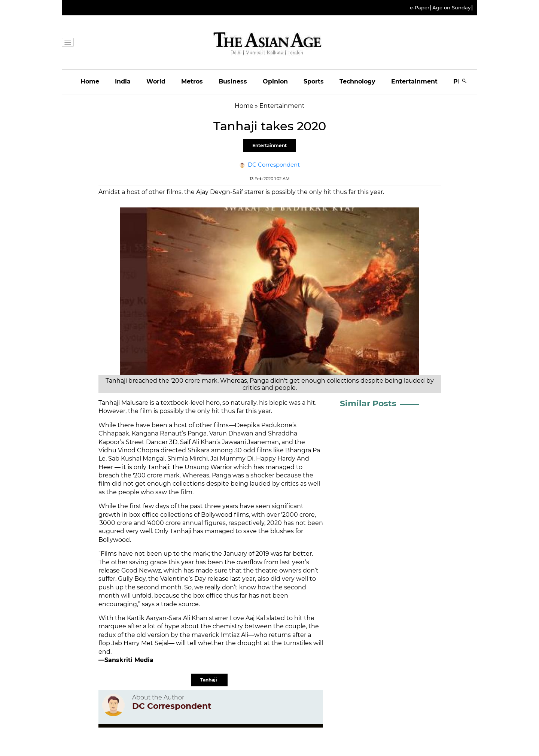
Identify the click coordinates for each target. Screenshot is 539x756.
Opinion (275, 81)
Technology (357, 81)
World (156, 81)
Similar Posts (368, 403)
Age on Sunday (451, 8)
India (123, 81)
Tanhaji (209, 680)
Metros (192, 81)
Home (90, 81)
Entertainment (414, 81)
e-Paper (420, 8)
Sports (314, 81)
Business (233, 81)
